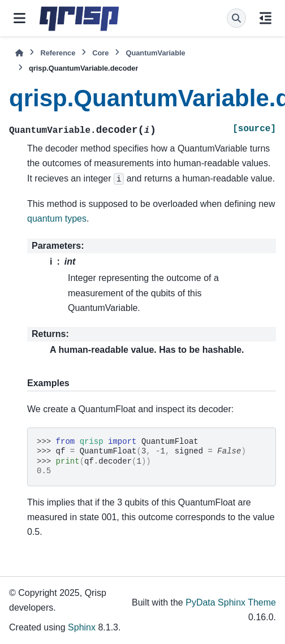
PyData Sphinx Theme (231, 602)
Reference (58, 53)
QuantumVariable (155, 53)
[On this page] (265, 18)
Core (100, 53)
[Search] (236, 18)
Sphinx (82, 627)
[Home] (19, 53)
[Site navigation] (20, 18)
